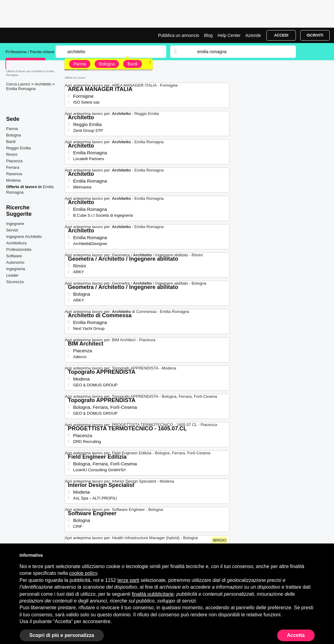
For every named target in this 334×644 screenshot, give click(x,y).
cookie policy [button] (83, 573)
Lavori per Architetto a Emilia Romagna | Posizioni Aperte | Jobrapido (29, 35)
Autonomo (15, 262)
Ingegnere (15, 224)
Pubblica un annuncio (179, 35)
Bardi (133, 64)
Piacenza (14, 161)
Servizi (12, 230)
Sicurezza (15, 282)
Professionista (19, 249)
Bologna (107, 64)
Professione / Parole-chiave (31, 52)
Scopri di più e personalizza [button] (62, 635)
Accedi (281, 35)
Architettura (16, 243)
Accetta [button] (296, 635)
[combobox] (241, 52)
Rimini (12, 154)
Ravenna (14, 174)
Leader (12, 275)
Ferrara (13, 167)
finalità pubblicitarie (153, 594)
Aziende (253, 35)
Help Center (229, 35)
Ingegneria (16, 269)
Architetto (43, 84)
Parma (80, 64)
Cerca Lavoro (19, 84)
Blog (208, 35)
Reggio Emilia (18, 148)
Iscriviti (315, 35)
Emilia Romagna (21, 89)
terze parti (128, 580)
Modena (13, 180)
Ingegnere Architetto (24, 237)
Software (14, 256)
